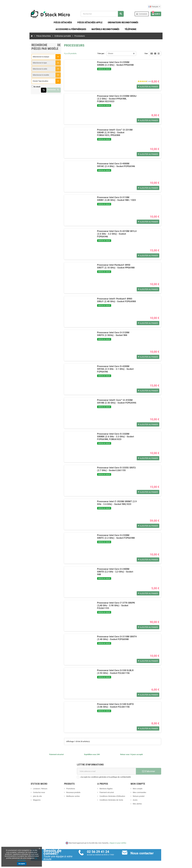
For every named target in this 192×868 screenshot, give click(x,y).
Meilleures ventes (66, 798)
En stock (22, 89)
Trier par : (101, 55)
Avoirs (142, 802)
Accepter (22, 864)
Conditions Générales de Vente (111, 802)
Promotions (63, 790)
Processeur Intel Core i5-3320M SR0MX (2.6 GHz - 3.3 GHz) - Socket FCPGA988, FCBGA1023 (118, 437)
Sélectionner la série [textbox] (25, 71)
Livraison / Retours (25, 790)
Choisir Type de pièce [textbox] (26, 83)
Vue (161, 55)
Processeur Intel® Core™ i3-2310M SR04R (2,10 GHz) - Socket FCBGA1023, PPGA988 (118, 133)
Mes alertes (144, 806)
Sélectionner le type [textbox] (25, 65)
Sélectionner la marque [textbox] (26, 59)
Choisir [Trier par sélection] (111, 55)
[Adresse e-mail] (108, 773)
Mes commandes (147, 794)
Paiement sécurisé (106, 794)
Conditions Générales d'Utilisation (112, 798)
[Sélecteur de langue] (169, 7)
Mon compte (145, 790)
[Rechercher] (106, 15)
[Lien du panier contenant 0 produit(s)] (171, 15)
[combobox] (35, 59)
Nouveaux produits (66, 794)
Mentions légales (106, 790)
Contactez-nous (24, 794)
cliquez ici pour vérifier (118, 845)
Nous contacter (147, 855)
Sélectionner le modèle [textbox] (26, 77)
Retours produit (146, 798)
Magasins (22, 802)
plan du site (23, 798)
